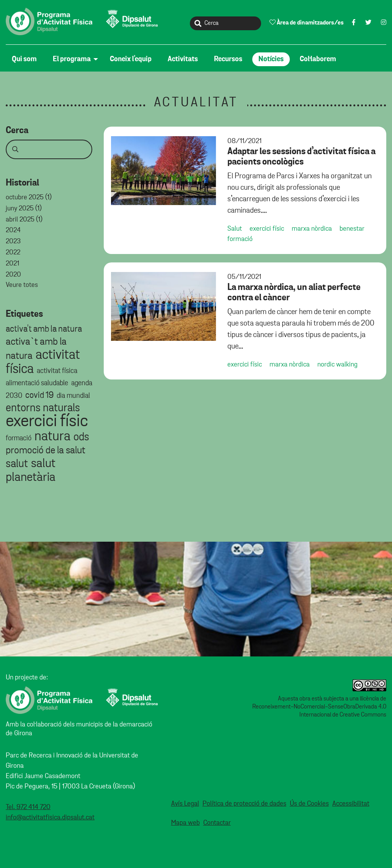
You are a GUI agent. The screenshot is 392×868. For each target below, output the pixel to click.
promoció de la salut (46, 451)
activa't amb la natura (44, 329)
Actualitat (196, 103)
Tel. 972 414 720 (28, 807)
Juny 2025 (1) (24, 208)
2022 (13, 252)
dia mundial (73, 396)
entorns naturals (43, 408)
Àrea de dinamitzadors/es (307, 23)
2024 (13, 230)
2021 (12, 264)
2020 (13, 275)
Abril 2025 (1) (24, 220)
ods (81, 437)
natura (52, 436)
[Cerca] (225, 23)
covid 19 (39, 395)
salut (17, 464)
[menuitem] (26, 59)
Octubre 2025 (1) (29, 197)
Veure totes (22, 285)
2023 (13, 241)
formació (19, 438)
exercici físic (47, 421)
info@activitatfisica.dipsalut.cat (50, 818)
